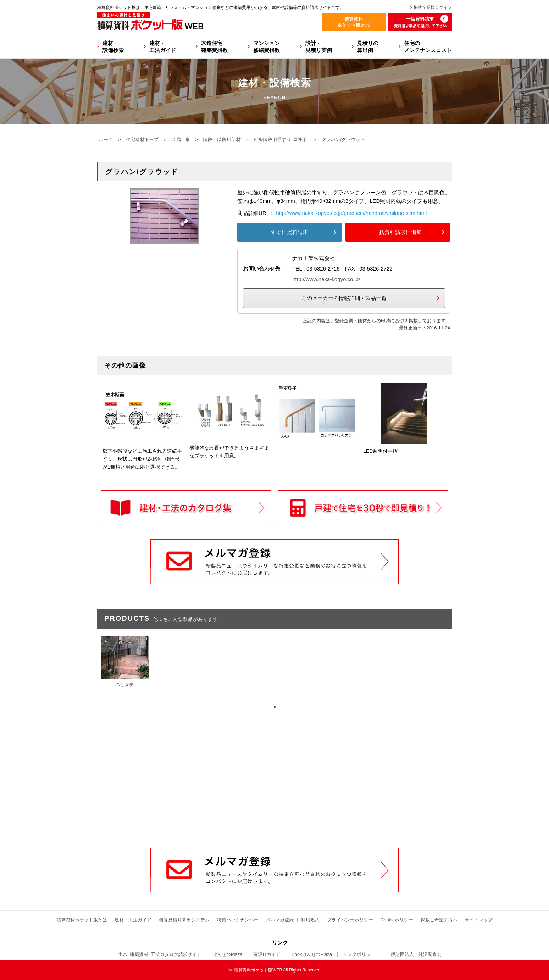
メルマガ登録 (280, 920)
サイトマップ (479, 920)
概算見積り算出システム (184, 920)
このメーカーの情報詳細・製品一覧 (344, 298)
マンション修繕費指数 (267, 47)
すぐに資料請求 (290, 232)
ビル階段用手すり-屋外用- (281, 140)
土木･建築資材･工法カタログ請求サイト (160, 954)
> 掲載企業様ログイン (431, 7)
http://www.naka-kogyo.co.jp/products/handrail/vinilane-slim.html (351, 213)
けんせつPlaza (228, 954)
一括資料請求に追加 (398, 232)
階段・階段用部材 (222, 140)
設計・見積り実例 (319, 47)
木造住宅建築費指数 (214, 47)
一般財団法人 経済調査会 (414, 954)
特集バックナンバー (238, 920)
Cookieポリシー (397, 920)
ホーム (106, 140)
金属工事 (181, 140)
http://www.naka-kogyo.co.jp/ (326, 279)
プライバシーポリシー (350, 920)
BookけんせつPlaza (312, 954)
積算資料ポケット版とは (82, 920)
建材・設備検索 (113, 47)
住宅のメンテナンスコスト (428, 47)
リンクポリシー (359, 954)
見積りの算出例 (368, 47)
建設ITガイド (267, 954)
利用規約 (310, 920)
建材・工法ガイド (163, 47)
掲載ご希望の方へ (439, 920)
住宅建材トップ (142, 140)
